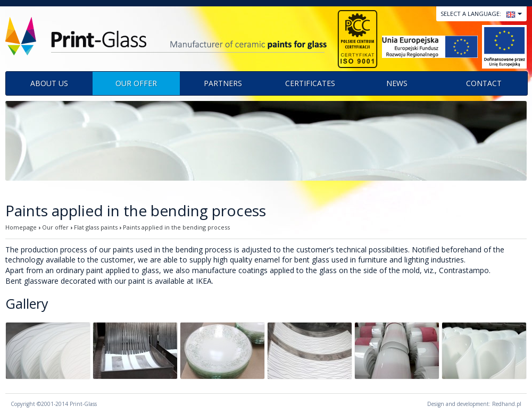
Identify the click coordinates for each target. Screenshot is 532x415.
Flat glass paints (96, 227)
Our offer (136, 83)
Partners (223, 83)
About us (49, 83)
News (397, 83)
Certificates (310, 83)
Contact (484, 83)
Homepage (21, 227)
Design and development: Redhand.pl (474, 404)
